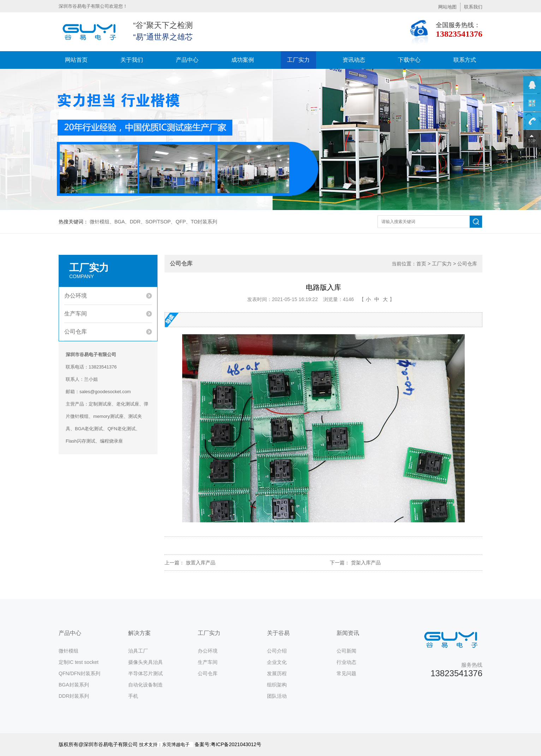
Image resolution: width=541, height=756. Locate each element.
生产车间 (76, 314)
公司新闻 (346, 651)
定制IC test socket (79, 662)
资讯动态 (354, 60)
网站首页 (76, 60)
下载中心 (409, 60)
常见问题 (346, 673)
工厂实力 (298, 60)
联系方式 (465, 60)
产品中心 (187, 60)
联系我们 (473, 7)
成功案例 (243, 60)
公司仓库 (76, 332)
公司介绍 (277, 651)
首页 (421, 264)
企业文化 (277, 662)
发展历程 (277, 673)
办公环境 (76, 296)
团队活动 (277, 696)
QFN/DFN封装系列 (79, 673)
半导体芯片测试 (145, 673)
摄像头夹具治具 (145, 662)
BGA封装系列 (74, 685)
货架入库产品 (366, 563)
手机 (133, 696)
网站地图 (447, 7)
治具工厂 (138, 651)
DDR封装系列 (74, 696)
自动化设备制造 (145, 685)
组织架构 (277, 685)
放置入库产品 (201, 563)
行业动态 (346, 662)
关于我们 (132, 60)
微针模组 (69, 651)
